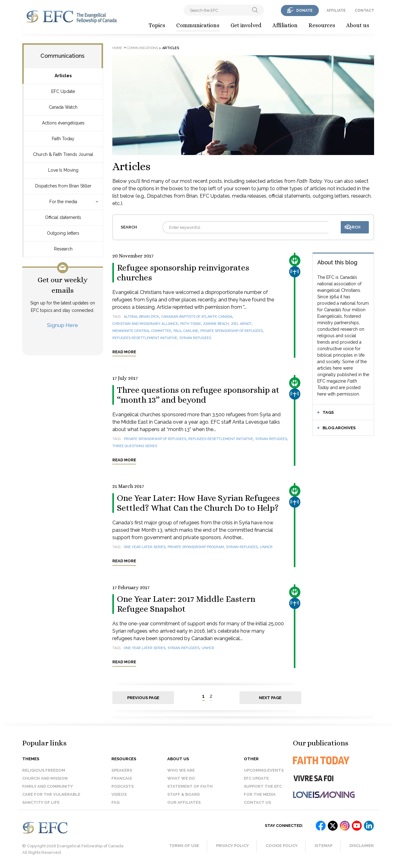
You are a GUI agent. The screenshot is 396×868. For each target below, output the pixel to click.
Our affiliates (184, 802)
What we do (181, 778)
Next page (270, 698)
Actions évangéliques (63, 123)
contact (364, 10)
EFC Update (63, 91)
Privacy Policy (232, 846)
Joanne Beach (216, 324)
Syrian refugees (195, 338)
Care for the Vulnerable (51, 794)
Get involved (246, 25)
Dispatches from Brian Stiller (63, 186)
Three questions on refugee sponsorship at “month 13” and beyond (198, 395)
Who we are (181, 770)
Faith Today (63, 139)
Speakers (122, 770)
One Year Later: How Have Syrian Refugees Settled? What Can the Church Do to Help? (198, 503)
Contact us (257, 802)
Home (117, 48)
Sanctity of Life (41, 802)
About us (358, 25)
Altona (130, 317)
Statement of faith (190, 786)
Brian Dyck (149, 317)
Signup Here (63, 325)
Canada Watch (63, 107)
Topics (157, 25)
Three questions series (135, 446)
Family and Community (48, 786)
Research (63, 249)
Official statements (63, 217)
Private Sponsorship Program (196, 547)
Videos (119, 794)
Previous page (143, 698)
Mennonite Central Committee (142, 331)
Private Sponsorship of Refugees (231, 331)
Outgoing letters (63, 233)
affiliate (336, 10)
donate (304, 10)
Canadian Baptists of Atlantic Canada (197, 317)
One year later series (145, 547)
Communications (198, 25)
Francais (122, 778)
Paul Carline (186, 331)
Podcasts (123, 786)
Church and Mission (45, 778)
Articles (63, 76)
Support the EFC (263, 786)
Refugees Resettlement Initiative (145, 338)
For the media (63, 202)
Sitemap (323, 846)
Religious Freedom (44, 770)
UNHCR (266, 547)
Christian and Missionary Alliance (145, 324)
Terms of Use (184, 846)
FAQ (116, 802)
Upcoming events (264, 770)
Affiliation (285, 25)
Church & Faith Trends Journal (63, 154)
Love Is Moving (63, 170)
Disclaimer (362, 846)
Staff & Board (183, 794)
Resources (322, 25)
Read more (124, 352)
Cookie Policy (282, 846)
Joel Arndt (241, 324)
